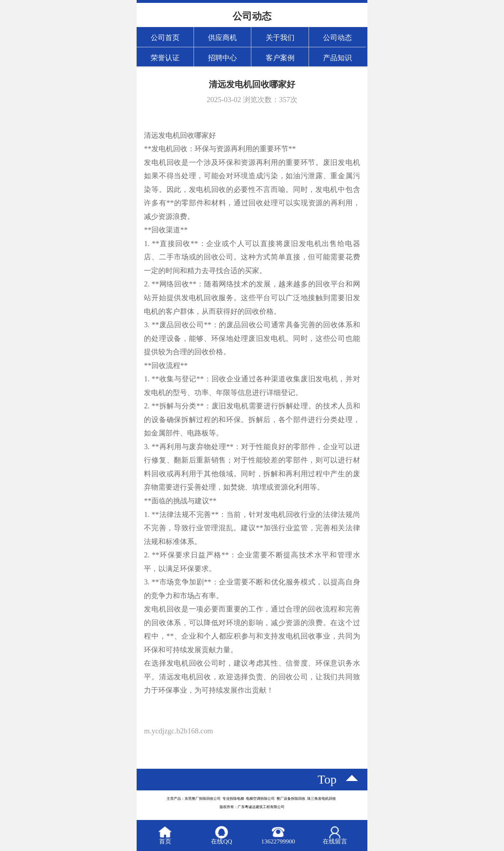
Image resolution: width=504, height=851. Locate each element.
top (327, 779)
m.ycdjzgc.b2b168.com (178, 731)
